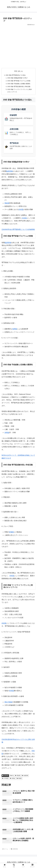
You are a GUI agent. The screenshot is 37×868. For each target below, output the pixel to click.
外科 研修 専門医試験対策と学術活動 (19, 87)
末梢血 (7, 433)
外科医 (21, 209)
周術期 (7, 203)
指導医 (15, 329)
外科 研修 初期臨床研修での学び (17, 78)
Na (12, 776)
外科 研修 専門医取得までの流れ (16, 75)
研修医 (12, 532)
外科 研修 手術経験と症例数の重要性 (19, 84)
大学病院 (5, 778)
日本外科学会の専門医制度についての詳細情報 (18, 229)
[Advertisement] (18, 47)
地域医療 (25, 776)
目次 (16, 71)
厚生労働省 (8, 702)
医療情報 (5, 776)
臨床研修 (9, 171)
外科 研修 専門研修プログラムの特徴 (19, 81)
